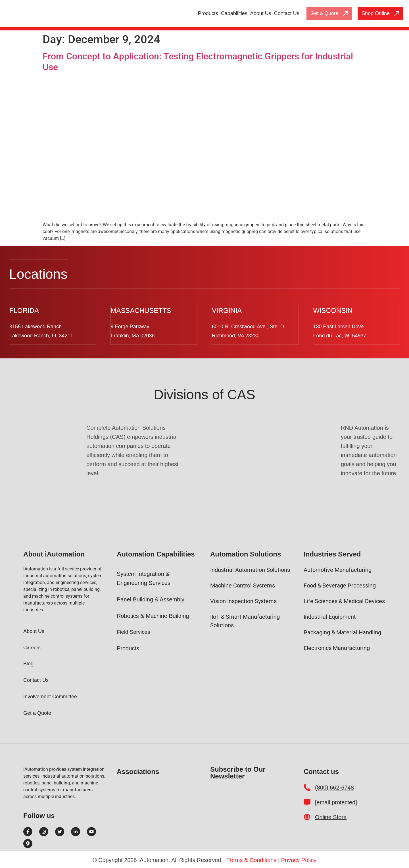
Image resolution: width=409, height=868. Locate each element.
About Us (261, 13)
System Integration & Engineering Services (144, 578)
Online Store (331, 817)
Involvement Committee (50, 696)
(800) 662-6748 (334, 787)
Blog (28, 663)
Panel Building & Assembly (151, 599)
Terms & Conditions (252, 859)
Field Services (135, 632)
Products (208, 13)
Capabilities (234, 13)
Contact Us (287, 13)
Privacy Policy (299, 859)
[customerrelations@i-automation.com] (307, 802)
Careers (32, 647)
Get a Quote (37, 713)
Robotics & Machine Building (153, 615)
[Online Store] (307, 817)
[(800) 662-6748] (307, 787)
